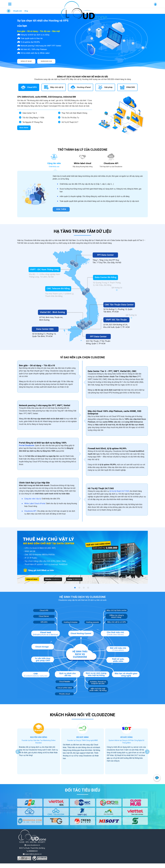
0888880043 (32, 851)
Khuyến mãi (18, 11)
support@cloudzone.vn (32, 854)
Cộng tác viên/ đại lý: (33, 499)
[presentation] (18, 752)
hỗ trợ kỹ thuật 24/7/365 (119, 491)
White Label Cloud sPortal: (35, 503)
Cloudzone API (30, 511)
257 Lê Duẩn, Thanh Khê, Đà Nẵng (32, 848)
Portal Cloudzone (27, 445)
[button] (75, 588)
